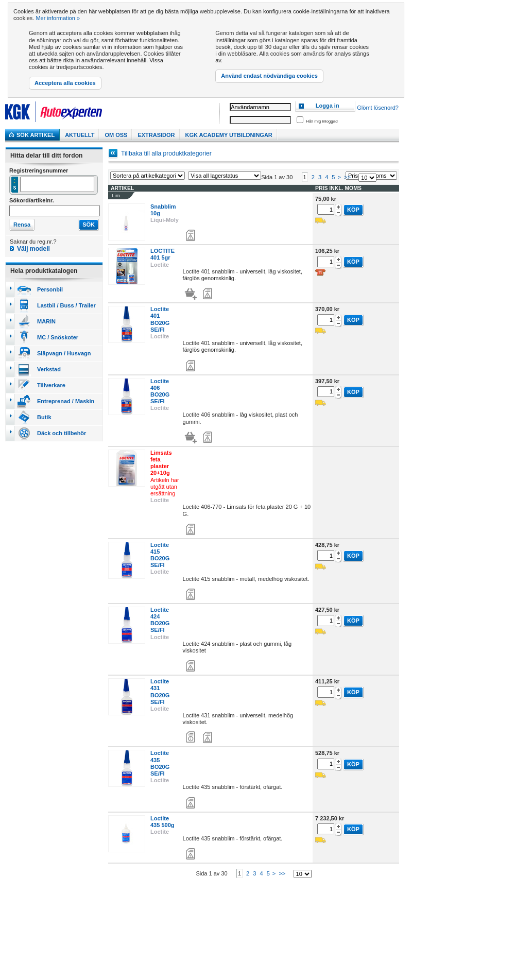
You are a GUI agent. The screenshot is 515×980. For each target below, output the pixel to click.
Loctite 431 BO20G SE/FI (160, 696)
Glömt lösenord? (378, 108)
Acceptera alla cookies (65, 83)
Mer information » (58, 18)
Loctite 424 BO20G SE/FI (160, 624)
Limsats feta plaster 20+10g (161, 467)
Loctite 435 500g (162, 826)
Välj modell (33, 249)
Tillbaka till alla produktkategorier (166, 153)
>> (347, 181)
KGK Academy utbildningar (229, 135)
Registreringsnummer (39, 170)
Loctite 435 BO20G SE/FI (160, 768)
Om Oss (116, 135)
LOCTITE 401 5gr (162, 259)
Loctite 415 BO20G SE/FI (160, 559)
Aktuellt (80, 135)
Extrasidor (156, 135)
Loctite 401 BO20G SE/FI (160, 324)
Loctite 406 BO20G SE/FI (160, 396)
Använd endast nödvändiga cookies (269, 76)
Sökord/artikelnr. (32, 200)
